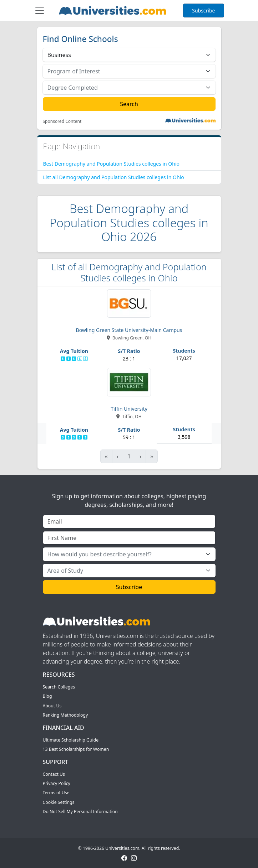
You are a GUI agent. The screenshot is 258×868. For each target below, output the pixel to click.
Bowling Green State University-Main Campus (129, 330)
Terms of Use (56, 793)
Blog (47, 696)
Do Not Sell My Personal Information (80, 812)
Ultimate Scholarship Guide (71, 740)
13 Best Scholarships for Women (76, 749)
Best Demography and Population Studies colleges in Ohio (112, 164)
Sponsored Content (62, 121)
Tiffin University (129, 409)
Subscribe (203, 11)
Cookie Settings (59, 802)
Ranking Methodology (65, 715)
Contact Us (54, 774)
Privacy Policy (57, 783)
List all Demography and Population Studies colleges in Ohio (114, 177)
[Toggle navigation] (40, 11)
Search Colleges (59, 687)
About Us (52, 706)
